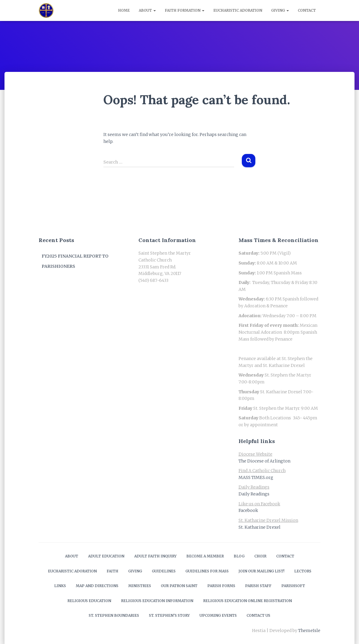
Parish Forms (221, 586)
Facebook (248, 510)
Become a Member (205, 556)
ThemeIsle (309, 631)
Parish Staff (258, 586)
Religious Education (89, 601)
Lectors (303, 571)
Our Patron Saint (179, 586)
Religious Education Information (157, 601)
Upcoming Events (218, 615)
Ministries (140, 586)
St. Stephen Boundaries (114, 615)
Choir (260, 556)
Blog (239, 556)
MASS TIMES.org (256, 477)
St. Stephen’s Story (169, 615)
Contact (307, 10)
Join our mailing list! (261, 571)
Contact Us (258, 615)
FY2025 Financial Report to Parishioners (75, 261)
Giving (280, 10)
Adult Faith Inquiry (155, 556)
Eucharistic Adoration (238, 10)
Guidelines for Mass (207, 571)
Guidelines (164, 571)
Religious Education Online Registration (248, 601)
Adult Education (106, 556)
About (147, 10)
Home (124, 10)
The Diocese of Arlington (264, 461)
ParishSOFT (293, 586)
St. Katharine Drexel (260, 527)
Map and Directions (97, 586)
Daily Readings (254, 494)
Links (60, 586)
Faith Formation (185, 10)
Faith (113, 571)
